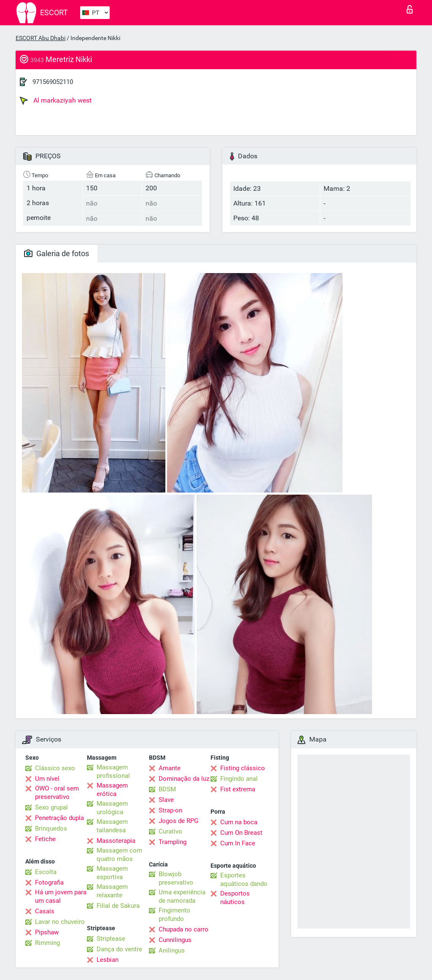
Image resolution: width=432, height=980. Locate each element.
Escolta (46, 872)
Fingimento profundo (174, 915)
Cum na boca (239, 822)
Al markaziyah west (56, 100)
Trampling (173, 842)
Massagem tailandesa (112, 826)
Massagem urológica (112, 808)
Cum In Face (238, 843)
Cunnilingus (175, 940)
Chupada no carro (184, 929)
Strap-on (170, 810)
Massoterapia (116, 841)
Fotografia (49, 883)
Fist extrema (238, 789)
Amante (170, 768)
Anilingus (172, 950)
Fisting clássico (243, 768)
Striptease (111, 939)
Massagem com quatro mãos (119, 855)
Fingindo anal (239, 779)
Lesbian (108, 960)
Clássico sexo (55, 768)
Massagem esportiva (112, 873)
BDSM (167, 789)
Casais (45, 911)
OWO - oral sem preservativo (57, 793)
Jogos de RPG (178, 821)
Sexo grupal (51, 807)
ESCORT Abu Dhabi (40, 38)
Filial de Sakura (118, 906)
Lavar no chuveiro (60, 922)
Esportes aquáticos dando (244, 880)
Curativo (170, 831)
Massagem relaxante (112, 891)
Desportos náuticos (235, 898)
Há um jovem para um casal (61, 896)
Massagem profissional (113, 772)
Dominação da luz (184, 779)
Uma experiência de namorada (182, 896)
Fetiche (45, 839)
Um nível (47, 779)
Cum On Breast (241, 833)
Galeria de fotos (57, 253)
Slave (166, 800)
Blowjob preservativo (176, 878)
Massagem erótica (112, 790)
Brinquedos (51, 828)
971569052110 (53, 82)
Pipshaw (47, 932)
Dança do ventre (119, 949)
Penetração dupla (59, 818)
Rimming (47, 943)
